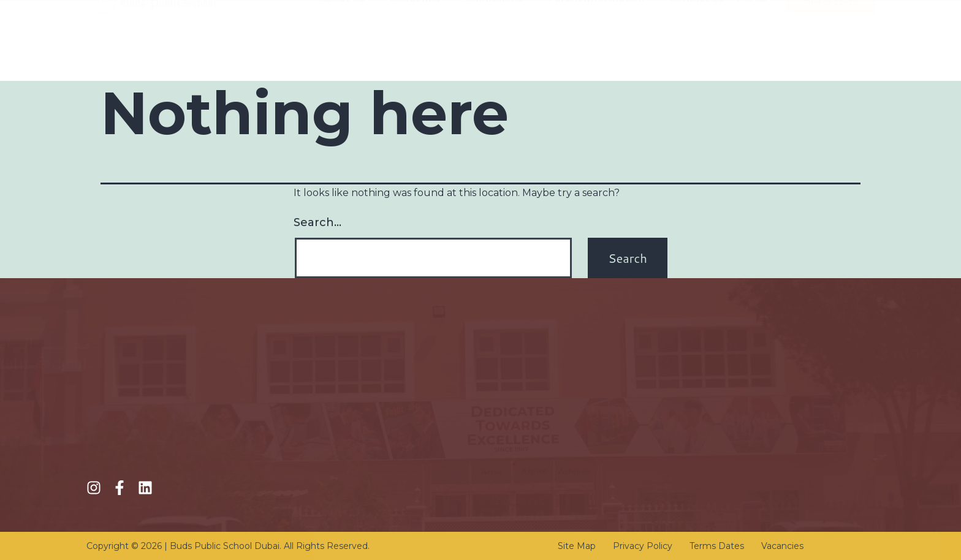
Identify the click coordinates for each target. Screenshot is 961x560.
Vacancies (782, 546)
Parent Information (602, 53)
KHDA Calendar (527, 398)
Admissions (500, 53)
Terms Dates (717, 546)
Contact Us (697, 53)
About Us (349, 53)
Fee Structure (346, 405)
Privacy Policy (643, 546)
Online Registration (357, 427)
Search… (317, 222)
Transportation (524, 420)
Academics (339, 449)
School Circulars (527, 442)
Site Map (577, 546)
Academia (422, 53)
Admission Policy (352, 383)
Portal (752, 53)
